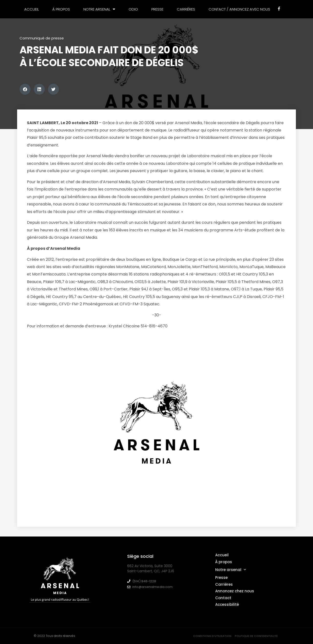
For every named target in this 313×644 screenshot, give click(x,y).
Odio (133, 9)
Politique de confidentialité (256, 636)
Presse (157, 9)
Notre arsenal (99, 9)
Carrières (186, 9)
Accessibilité (227, 604)
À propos (61, 9)
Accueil (32, 9)
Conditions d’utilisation (212, 636)
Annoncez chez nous (235, 591)
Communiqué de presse (42, 38)
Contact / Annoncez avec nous (239, 9)
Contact (223, 598)
